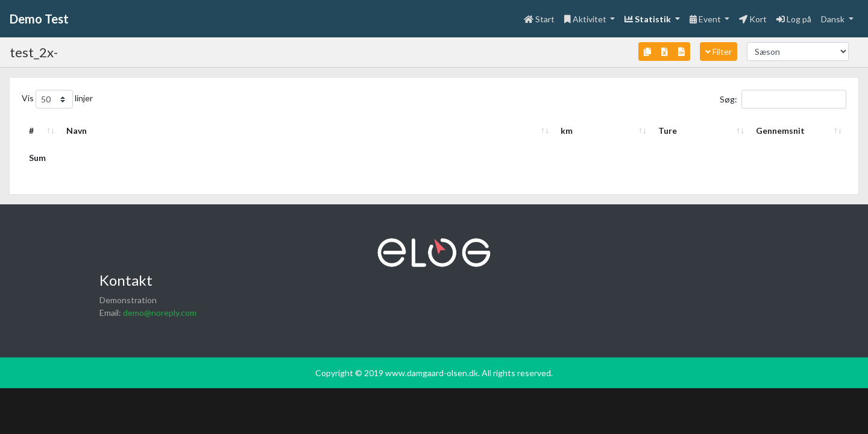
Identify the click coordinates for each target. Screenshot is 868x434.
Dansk (834, 19)
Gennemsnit (780, 131)
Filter (719, 52)
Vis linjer (57, 99)
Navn (77, 131)
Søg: (783, 99)
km (567, 131)
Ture (668, 131)
